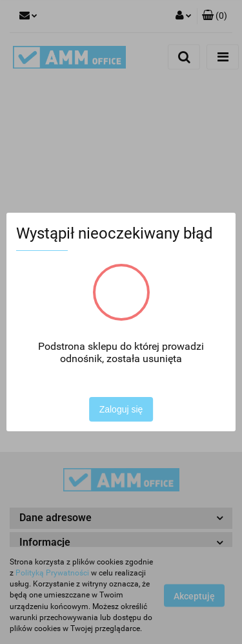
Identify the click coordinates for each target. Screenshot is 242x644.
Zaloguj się (121, 409)
